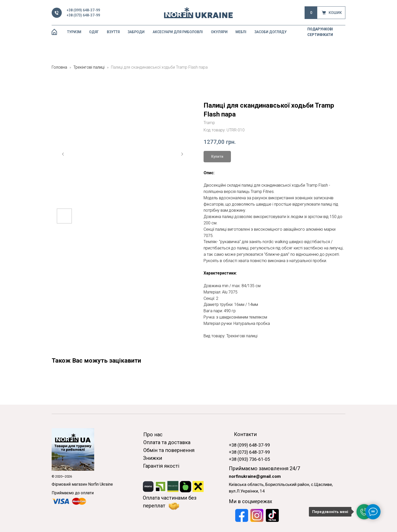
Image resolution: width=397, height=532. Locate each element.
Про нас (153, 435)
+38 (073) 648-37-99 (83, 15)
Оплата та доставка (167, 442)
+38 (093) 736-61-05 (249, 459)
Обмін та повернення (169, 450)
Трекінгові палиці (89, 67)
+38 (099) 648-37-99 (83, 10)
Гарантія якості (161, 466)
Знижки (153, 458)
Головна (59, 67)
